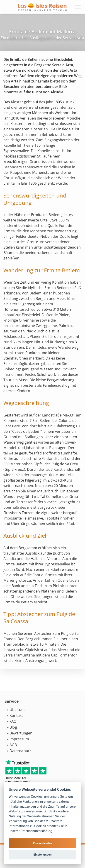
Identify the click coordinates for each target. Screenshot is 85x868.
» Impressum (18, 739)
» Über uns (16, 710)
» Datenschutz (19, 751)
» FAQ (12, 721)
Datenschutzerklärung (36, 831)
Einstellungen (43, 855)
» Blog (12, 727)
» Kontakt (15, 715)
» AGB (12, 745)
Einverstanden (43, 843)
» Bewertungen (20, 733)
